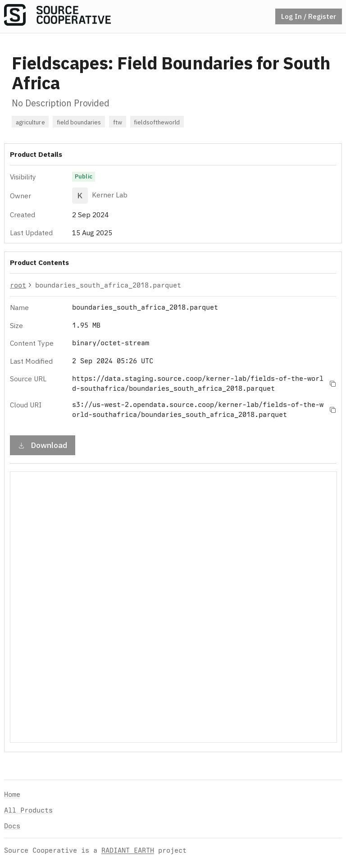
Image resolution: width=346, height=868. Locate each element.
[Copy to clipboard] (333, 384)
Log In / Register (309, 16)
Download (43, 445)
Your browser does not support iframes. (173, 607)
